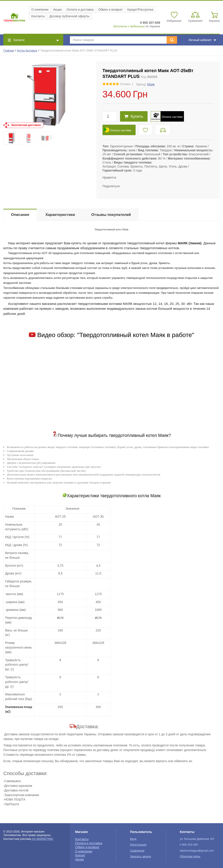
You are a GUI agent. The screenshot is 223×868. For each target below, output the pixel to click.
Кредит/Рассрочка (140, 10)
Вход (133, 839)
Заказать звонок (140, 856)
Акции (57, 10)
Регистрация (138, 845)
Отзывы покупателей (111, 215)
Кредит (80, 855)
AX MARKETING (42, 839)
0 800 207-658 (150, 23)
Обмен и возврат (111, 10)
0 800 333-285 (189, 845)
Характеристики (60, 215)
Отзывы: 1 (127, 84)
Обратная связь (190, 856)
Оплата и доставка (80, 10)
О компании (40, 10)
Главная (9, 51)
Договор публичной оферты (69, 16)
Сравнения (137, 851)
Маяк (151, 84)
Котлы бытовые (27, 51)
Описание (20, 215)
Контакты (38, 16)
